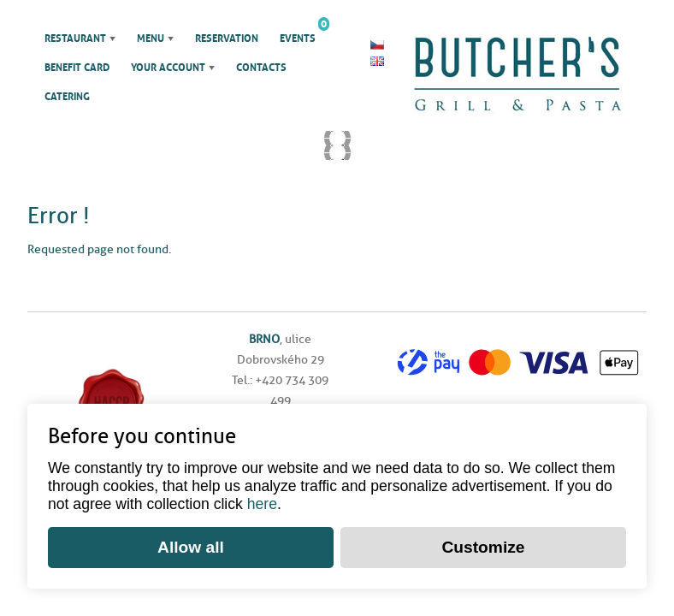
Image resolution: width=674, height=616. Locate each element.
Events (298, 34)
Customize (483, 547)
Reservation (227, 38)
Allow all (191, 547)
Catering (67, 97)
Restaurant (75, 38)
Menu (151, 38)
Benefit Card (77, 68)
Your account (168, 68)
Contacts (261, 68)
